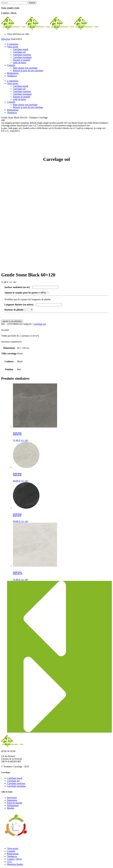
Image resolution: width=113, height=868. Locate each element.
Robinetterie (13, 805)
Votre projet (13, 848)
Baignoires (12, 800)
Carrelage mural (15, 778)
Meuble (11, 808)
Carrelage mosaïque (16, 786)
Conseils (11, 851)
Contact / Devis (14, 859)
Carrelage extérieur (16, 783)
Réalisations (13, 854)
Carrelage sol (40, 324)
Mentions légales (15, 864)
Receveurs (12, 798)
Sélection (6, 39)
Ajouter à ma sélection (12, 321)
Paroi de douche (15, 803)
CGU (10, 862)
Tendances (12, 856)
